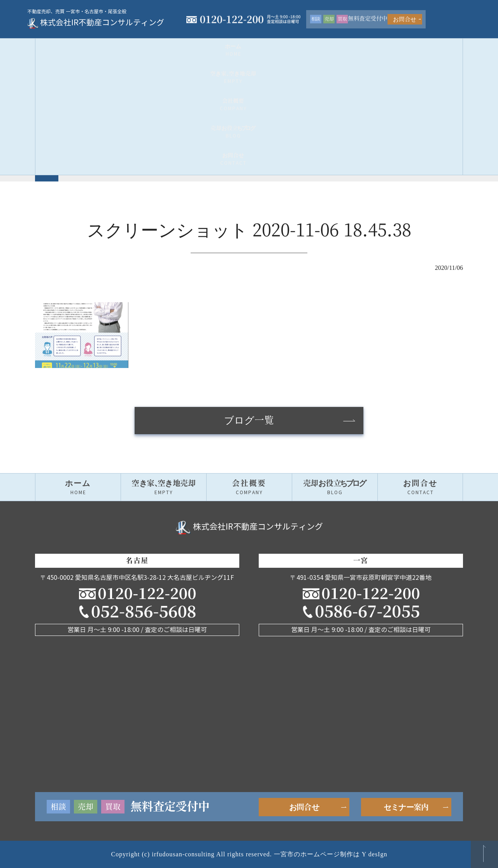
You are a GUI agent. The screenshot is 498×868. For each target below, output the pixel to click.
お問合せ (440, 16)
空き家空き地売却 (163, 45)
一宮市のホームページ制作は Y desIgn (331, 854)
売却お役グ (335, 45)
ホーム (78, 45)
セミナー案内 (406, 807)
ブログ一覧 (249, 421)
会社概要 (249, 45)
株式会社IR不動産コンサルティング (103, 19)
